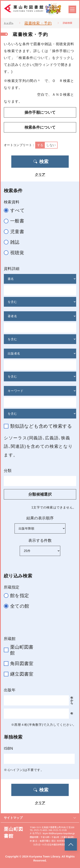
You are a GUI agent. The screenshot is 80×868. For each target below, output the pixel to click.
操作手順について (40, 112)
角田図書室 (20, 663)
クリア (40, 175)
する (40, 145)
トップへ (9, 23)
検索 (41, 161)
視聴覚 (16, 253)
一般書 (16, 221)
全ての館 (18, 606)
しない (51, 145)
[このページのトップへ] (71, 844)
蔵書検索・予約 (38, 23)
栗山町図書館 (20, 650)
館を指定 (18, 596)
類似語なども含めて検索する (40, 426)
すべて (16, 210)
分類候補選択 (40, 494)
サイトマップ (40, 818)
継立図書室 (20, 674)
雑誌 (13, 242)
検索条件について (40, 127)
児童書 (16, 232)
